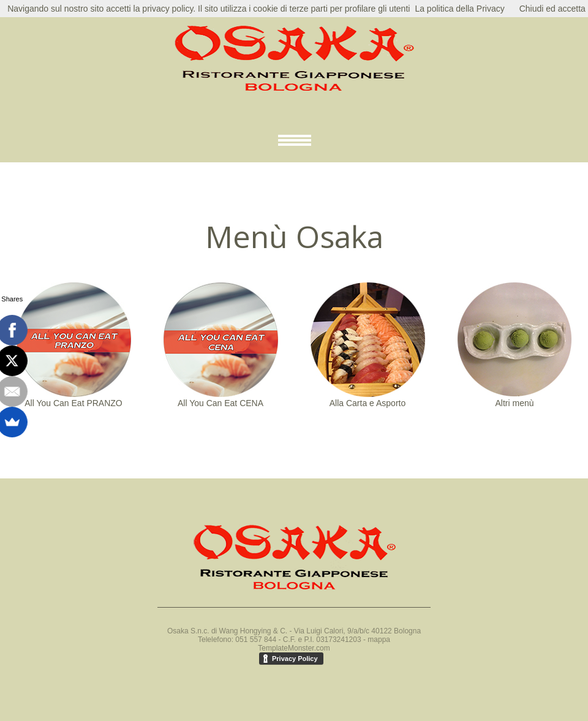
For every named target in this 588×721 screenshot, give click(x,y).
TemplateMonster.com (294, 648)
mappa (379, 640)
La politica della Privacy (459, 9)
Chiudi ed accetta (552, 9)
